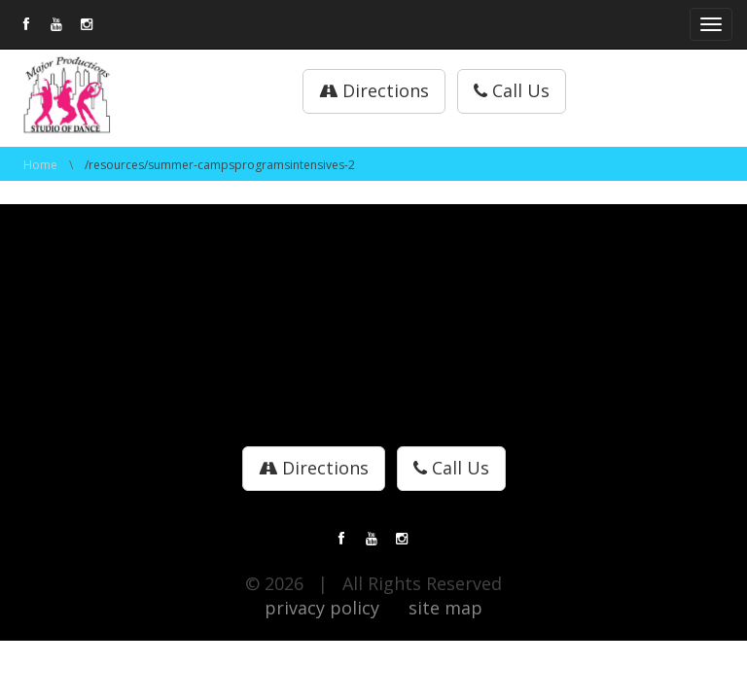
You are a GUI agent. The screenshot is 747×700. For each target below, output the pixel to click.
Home (40, 165)
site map (445, 608)
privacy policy (322, 608)
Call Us (512, 90)
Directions (374, 90)
